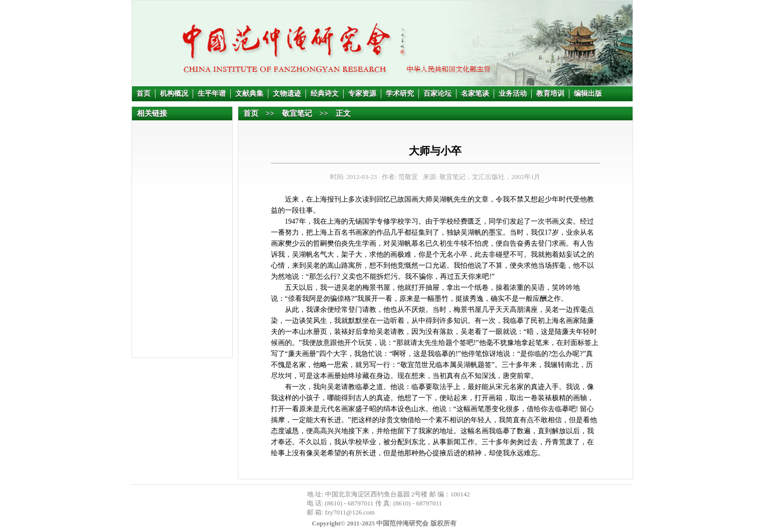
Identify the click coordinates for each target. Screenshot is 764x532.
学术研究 (400, 94)
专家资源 (362, 94)
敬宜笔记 (297, 113)
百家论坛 (437, 94)
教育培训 (550, 94)
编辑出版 (588, 94)
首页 (143, 94)
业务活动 (513, 94)
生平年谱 (212, 94)
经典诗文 (325, 94)
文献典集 (249, 94)
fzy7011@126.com (350, 512)
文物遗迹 (287, 94)
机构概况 (174, 94)
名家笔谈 (475, 94)
